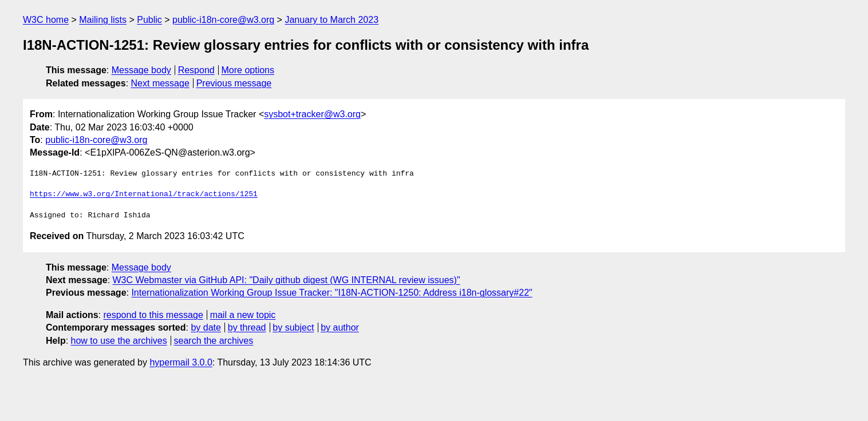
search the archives (214, 341)
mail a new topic (243, 315)
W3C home (46, 20)
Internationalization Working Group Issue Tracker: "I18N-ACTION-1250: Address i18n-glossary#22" (332, 293)
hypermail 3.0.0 (181, 362)
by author (340, 327)
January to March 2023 (332, 20)
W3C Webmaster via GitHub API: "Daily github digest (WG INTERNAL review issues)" (287, 280)
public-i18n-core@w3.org (223, 20)
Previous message (234, 83)
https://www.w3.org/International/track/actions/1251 (144, 194)
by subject (293, 327)
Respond (196, 70)
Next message (160, 83)
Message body (141, 70)
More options (248, 70)
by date (206, 327)
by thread (247, 327)
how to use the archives (119, 341)
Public (149, 20)
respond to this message (153, 315)
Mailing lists (103, 20)
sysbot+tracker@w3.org (312, 114)
